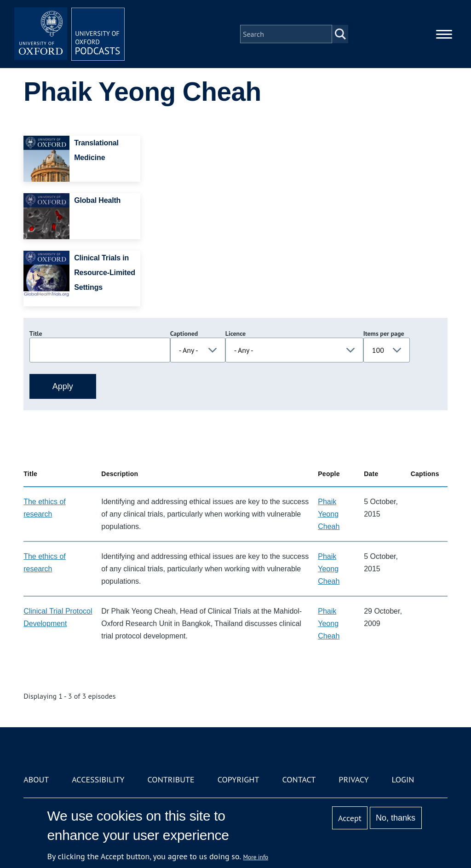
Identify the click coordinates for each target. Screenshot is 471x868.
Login (403, 779)
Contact (299, 779)
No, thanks (396, 818)
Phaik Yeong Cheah (329, 514)
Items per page (384, 333)
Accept (350, 818)
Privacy (353, 779)
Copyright (238, 779)
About (36, 779)
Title (36, 333)
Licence (235, 333)
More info (256, 857)
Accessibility (98, 779)
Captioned (184, 333)
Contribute (171, 779)
